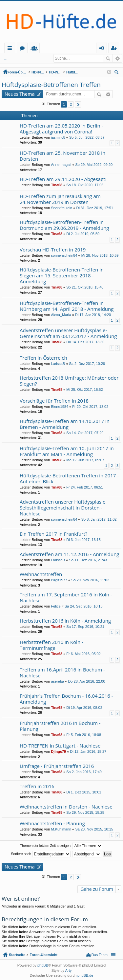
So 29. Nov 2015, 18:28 (85, 812)
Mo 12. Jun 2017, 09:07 (85, 460)
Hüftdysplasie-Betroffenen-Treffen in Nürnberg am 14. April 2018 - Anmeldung (67, 306)
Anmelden (26, 58)
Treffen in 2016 (37, 786)
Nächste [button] (78, 104)
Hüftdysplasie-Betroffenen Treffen (89, 72)
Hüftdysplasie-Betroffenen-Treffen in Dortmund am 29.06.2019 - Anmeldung (64, 225)
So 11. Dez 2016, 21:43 (88, 560)
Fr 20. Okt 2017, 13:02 (90, 407)
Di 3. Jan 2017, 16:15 (83, 540)
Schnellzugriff (11, 49)
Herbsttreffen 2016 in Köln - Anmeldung (65, 621)
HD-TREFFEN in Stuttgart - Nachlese (60, 746)
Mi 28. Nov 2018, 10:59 (100, 255)
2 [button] (71, 104)
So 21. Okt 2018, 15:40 (85, 287)
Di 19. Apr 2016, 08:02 (84, 708)
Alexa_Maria (61, 315)
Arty (69, 970)
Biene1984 (60, 407)
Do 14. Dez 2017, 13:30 (85, 342)
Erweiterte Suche (117, 58)
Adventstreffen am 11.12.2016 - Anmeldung (70, 554)
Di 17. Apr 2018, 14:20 (93, 315)
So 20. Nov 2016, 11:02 (90, 580)
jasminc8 (58, 137)
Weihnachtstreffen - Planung (52, 823)
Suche (108, 58)
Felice (56, 606)
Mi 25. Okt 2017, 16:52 (84, 390)
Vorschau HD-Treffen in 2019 (53, 250)
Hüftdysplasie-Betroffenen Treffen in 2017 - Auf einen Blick (69, 479)
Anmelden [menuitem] (103, 49)
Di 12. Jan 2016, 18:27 (88, 751)
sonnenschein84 (64, 255)
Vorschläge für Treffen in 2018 (54, 401)
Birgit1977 (59, 580)
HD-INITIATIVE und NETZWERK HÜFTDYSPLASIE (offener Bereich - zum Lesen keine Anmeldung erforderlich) (41, 72)
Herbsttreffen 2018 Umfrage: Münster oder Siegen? (69, 381)
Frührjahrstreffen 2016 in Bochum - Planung (60, 726)
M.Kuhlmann (61, 829)
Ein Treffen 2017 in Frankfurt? (53, 534)
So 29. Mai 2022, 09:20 (94, 165)
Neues (20, 94)
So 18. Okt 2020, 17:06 (85, 185)
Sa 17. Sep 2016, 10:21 (85, 627)
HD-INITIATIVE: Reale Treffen (65, 72)
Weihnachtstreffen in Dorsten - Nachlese (66, 807)
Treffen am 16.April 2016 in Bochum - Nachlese (62, 673)
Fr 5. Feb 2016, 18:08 (84, 735)
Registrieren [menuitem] (115, 49)
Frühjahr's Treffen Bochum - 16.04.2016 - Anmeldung (66, 699)
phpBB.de (85, 975)
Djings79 (58, 751)
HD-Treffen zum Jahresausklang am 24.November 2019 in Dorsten (60, 199)
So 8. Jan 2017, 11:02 (99, 519)
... (6, 58)
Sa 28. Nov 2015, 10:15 (94, 829)
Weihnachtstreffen (41, 574)
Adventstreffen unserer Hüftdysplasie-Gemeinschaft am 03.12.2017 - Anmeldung (68, 333)
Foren (52, 49)
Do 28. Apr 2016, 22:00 (86, 681)
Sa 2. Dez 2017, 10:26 (87, 364)
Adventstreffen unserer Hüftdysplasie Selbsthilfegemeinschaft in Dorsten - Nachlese (62, 508)
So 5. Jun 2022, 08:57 (87, 137)
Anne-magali (61, 165)
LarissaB (58, 364)
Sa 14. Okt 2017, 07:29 (85, 433)
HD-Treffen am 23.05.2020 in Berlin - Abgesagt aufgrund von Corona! (61, 129)
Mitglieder (64, 49)
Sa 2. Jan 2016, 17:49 (84, 772)
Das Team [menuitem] (100, 955)
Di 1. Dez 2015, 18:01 (84, 792)
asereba (57, 681)
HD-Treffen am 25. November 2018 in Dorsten (62, 156)
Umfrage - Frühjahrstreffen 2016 (57, 766)
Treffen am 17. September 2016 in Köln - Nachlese (66, 598)
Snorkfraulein (61, 208)
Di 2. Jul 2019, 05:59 (83, 234)
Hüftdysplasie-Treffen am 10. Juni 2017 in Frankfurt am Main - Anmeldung (67, 451)
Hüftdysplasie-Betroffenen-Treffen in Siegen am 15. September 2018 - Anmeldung (62, 276)
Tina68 (57, 185)
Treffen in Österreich (43, 358)
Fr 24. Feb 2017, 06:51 (85, 487)
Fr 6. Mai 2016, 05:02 (83, 654)
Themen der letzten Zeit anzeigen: (61, 846)
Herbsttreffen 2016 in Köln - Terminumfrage (51, 645)
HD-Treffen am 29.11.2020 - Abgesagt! (63, 179)
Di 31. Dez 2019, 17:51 (95, 208)
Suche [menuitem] (117, 73)
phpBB (43, 965)
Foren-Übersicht (17, 72)
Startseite (31, 48)
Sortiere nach (41, 854)
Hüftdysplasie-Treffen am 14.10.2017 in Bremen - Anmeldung (65, 424)
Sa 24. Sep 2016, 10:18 (84, 606)
